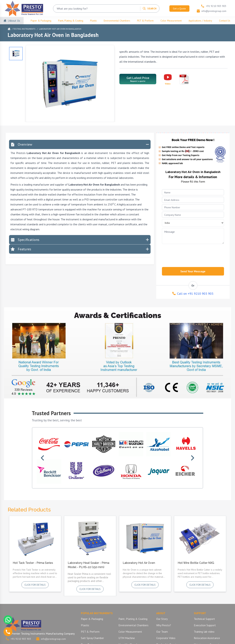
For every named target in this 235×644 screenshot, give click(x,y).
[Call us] (8, 632)
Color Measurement (171, 21)
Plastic (93, 21)
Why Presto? (164, 625)
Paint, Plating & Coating (71, 21)
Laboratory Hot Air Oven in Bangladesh (60, 29)
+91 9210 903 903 (18, 639)
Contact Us (225, 21)
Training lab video (204, 632)
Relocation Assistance (207, 638)
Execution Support (205, 625)
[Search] (149, 9)
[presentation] (189, 254)
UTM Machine (127, 638)
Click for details (35, 585)
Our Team (162, 632)
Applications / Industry (200, 21)
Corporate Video (166, 638)
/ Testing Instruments (24, 29)
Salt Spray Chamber (92, 638)
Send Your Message (193, 271)
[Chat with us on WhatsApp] (8, 620)
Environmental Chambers (117, 21)
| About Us (14, 21)
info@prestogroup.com (51, 639)
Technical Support (204, 619)
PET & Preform (145, 21)
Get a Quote (179, 9)
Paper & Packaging (41, 21)
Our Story (162, 619)
